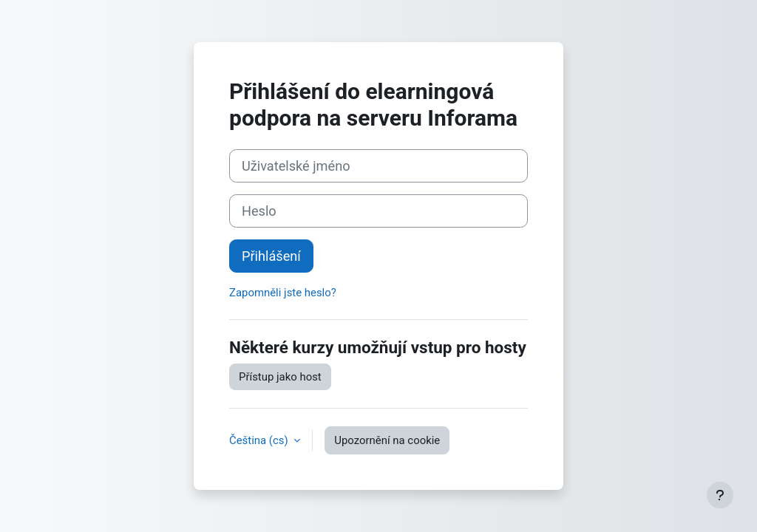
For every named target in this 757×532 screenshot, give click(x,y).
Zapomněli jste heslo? (283, 293)
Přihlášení (271, 256)
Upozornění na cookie (387, 440)
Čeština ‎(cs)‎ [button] (260, 440)
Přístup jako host (280, 377)
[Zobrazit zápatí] (720, 495)
